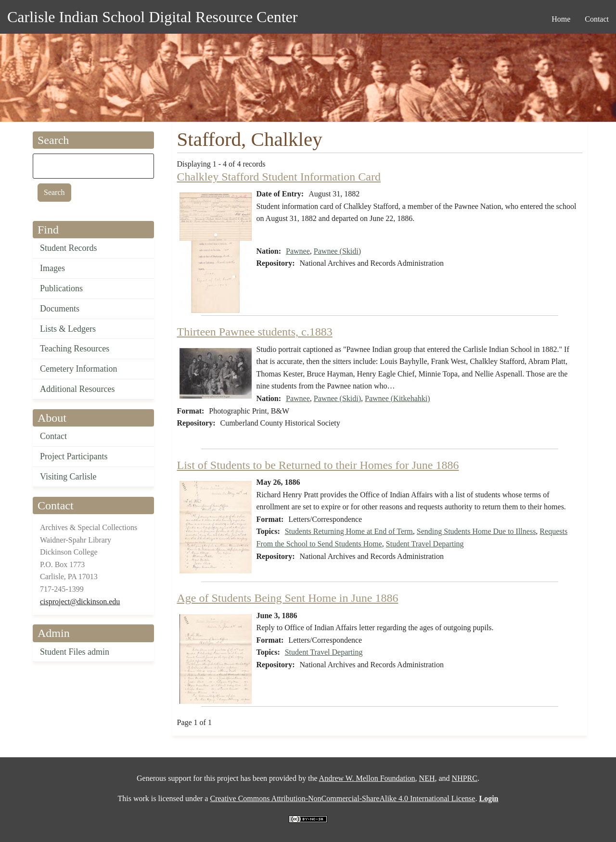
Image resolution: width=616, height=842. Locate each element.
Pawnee (298, 251)
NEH (427, 778)
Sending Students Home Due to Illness (476, 531)
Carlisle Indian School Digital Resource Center (152, 17)
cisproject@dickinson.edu (80, 602)
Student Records (69, 248)
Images (52, 268)
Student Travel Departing (425, 544)
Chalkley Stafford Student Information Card (279, 177)
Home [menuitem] (561, 19)
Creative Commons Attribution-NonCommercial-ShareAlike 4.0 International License (342, 798)
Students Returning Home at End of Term (349, 531)
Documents (60, 309)
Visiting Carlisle (68, 477)
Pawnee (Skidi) (337, 251)
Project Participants (74, 456)
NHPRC (465, 778)
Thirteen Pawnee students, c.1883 (255, 332)
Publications (61, 288)
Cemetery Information (78, 369)
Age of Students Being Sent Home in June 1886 (288, 598)
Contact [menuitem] (597, 19)
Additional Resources (77, 389)
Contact (53, 436)
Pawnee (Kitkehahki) (398, 398)
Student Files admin (75, 652)
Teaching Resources (75, 349)
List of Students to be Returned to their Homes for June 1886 (318, 465)
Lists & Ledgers (68, 329)
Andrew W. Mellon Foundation (367, 778)
